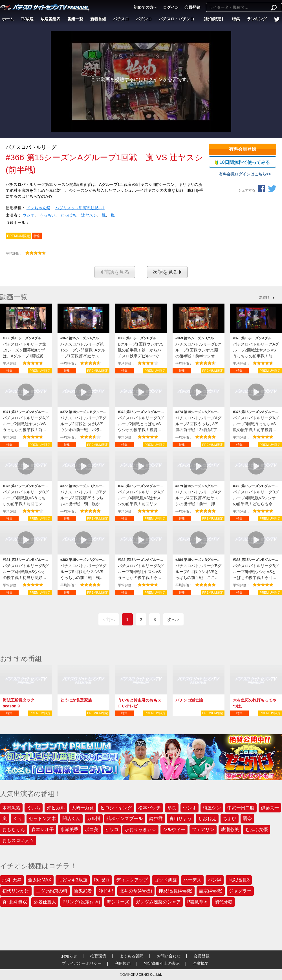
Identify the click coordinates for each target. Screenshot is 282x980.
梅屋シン (212, 808)
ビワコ (112, 829)
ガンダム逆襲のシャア (158, 902)
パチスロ (121, 19)
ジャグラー (240, 891)
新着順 (264, 298)
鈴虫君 (156, 818)
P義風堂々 (198, 902)
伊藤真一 (270, 808)
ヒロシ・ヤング (116, 808)
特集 (236, 19)
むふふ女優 (257, 829)
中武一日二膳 (241, 808)
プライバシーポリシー (82, 963)
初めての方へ (146, 7)
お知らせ (69, 956)
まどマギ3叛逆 (73, 880)
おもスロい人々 (18, 840)
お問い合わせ (169, 956)
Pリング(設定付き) (81, 902)
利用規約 (123, 963)
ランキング (257, 19)
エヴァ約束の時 (52, 891)
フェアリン (203, 829)
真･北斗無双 (15, 902)
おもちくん (14, 829)
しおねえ (207, 818)
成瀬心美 (230, 829)
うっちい (47, 215)
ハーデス (192, 880)
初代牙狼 (224, 902)
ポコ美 (92, 829)
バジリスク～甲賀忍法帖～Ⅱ (80, 208)
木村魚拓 (11, 808)
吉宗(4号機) (211, 891)
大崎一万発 (83, 808)
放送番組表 (50, 19)
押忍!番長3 (239, 880)
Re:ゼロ (102, 880)
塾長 (172, 808)
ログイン (171, 7)
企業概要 (201, 963)
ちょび (230, 818)
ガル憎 (94, 818)
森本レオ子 (43, 829)
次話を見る (167, 272)
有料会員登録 (243, 149)
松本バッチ (149, 808)
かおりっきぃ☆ (140, 829)
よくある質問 (131, 956)
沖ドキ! (106, 891)
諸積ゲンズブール (125, 818)
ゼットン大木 (42, 818)
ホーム (8, 19)
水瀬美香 (69, 829)
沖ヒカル (56, 808)
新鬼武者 (83, 891)
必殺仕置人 (45, 902)
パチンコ (144, 19)
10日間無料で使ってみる (242, 162)
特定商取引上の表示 (162, 963)
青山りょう (180, 818)
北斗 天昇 (12, 880)
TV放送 (27, 19)
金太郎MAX (40, 880)
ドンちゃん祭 (38, 208)
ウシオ (28, 215)
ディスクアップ (132, 880)
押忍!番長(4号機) (175, 891)
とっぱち (68, 215)
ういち (34, 808)
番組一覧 (75, 19)
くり (18, 818)
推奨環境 (98, 956)
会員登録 (192, 7)
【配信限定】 (213, 19)
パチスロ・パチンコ (177, 19)
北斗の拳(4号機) (136, 891)
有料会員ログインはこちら (243, 174)
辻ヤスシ (89, 215)
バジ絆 (215, 880)
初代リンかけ (16, 891)
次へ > (173, 619)
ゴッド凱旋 (166, 880)
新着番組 (98, 19)
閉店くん (71, 818)
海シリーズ (118, 902)
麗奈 (247, 818)
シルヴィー (174, 829)
